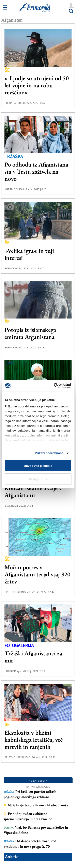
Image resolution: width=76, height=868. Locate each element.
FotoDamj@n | (14, 671)
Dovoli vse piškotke (38, 466)
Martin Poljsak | (15, 189)
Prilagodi (38, 479)
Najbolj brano (38, 781)
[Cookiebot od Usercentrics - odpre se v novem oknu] (54, 386)
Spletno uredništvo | (18, 592)
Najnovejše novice (38, 787)
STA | (7, 506)
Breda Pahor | (13, 103)
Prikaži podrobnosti (49, 453)
